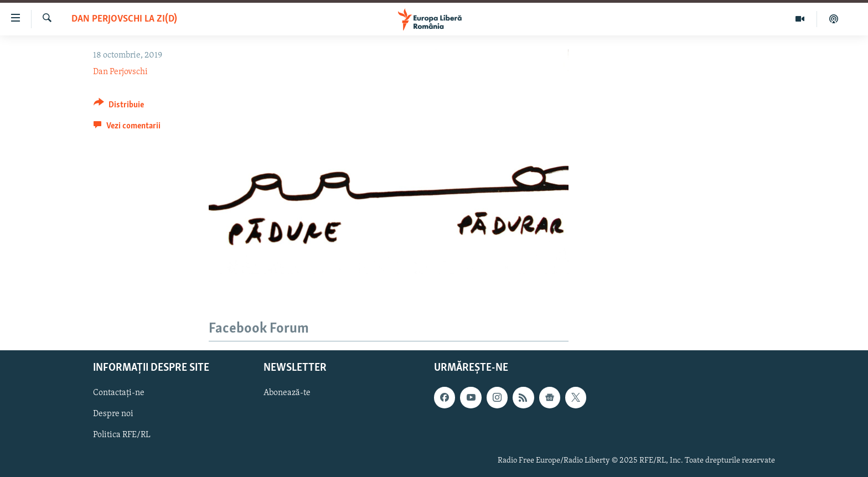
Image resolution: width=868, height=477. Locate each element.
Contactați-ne (119, 393)
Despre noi (113, 414)
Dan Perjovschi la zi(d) (124, 19)
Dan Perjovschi (120, 72)
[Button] (119, 107)
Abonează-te (287, 393)
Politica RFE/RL (122, 435)
